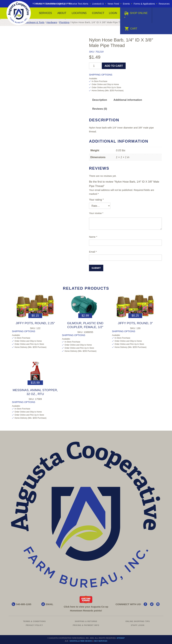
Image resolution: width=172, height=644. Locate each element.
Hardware (52, 22)
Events (126, 4)
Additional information (128, 100)
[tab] (100, 100)
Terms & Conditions (34, 621)
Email (93, 252)
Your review (96, 213)
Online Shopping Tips (138, 621)
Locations (79, 13)
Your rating (96, 200)
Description (100, 100)
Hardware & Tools (35, 22)
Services (45, 13)
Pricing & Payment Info (86, 625)
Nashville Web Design (81, 641)
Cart (131, 29)
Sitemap (121, 638)
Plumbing (64, 22)
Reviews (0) (100, 109)
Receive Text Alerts (79, 4)
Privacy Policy (34, 625)
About (62, 13)
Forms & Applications (144, 4)
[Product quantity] (95, 66)
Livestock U (98, 4)
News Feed (113, 4)
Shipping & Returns (86, 621)
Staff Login (138, 625)
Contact (98, 13)
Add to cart (114, 66)
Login (113, 13)
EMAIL (50, 604)
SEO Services (101, 641)
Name (93, 237)
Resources (164, 4)
